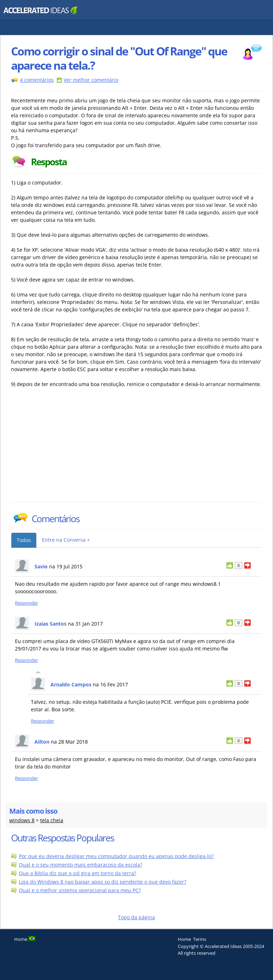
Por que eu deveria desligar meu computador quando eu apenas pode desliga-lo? (116, 856)
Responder (26, 603)
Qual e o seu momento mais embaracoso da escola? (81, 865)
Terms (200, 939)
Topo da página (136, 917)
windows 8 (22, 820)
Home (184, 939)
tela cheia (52, 820)
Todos (24, 540)
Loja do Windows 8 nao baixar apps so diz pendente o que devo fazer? (103, 882)
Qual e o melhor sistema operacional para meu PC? (80, 890)
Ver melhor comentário (91, 80)
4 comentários (37, 80)
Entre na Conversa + (66, 540)
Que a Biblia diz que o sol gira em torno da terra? (77, 873)
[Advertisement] (73, 449)
